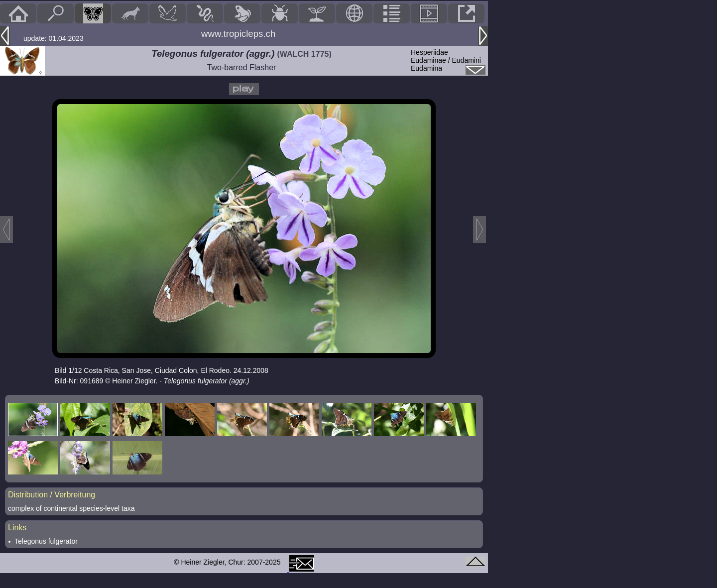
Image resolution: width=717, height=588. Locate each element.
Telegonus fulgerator (46, 541)
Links (17, 528)
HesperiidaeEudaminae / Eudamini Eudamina (446, 60)
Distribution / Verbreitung (52, 495)
